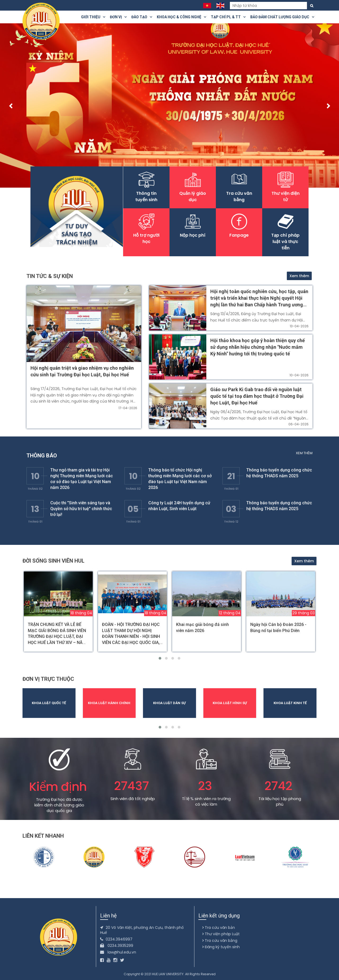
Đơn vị (118, 17)
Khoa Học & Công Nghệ (181, 17)
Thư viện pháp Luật (221, 934)
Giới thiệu (93, 17)
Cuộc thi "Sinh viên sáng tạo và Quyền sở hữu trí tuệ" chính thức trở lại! (81, 509)
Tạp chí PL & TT (228, 17)
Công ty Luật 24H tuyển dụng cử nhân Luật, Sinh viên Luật (179, 506)
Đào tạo (142, 17)
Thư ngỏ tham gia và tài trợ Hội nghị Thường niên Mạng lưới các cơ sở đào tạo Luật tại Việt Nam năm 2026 (82, 479)
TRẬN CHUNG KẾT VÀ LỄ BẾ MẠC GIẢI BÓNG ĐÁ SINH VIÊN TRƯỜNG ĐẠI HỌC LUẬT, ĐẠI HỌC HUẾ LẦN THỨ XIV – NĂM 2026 (57, 636)
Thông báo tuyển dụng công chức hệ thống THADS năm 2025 (279, 473)
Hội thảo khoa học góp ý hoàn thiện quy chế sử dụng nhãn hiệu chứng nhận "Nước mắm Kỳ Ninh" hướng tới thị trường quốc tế (258, 347)
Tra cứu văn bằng (220, 941)
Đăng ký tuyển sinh (221, 947)
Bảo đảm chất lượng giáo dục (282, 17)
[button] (160, 658)
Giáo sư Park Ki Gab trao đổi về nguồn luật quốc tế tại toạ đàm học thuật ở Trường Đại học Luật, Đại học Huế (257, 396)
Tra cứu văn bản (219, 928)
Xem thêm (299, 276)
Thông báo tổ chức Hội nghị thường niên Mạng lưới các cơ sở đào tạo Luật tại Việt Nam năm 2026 (180, 479)
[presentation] (11, 107)
